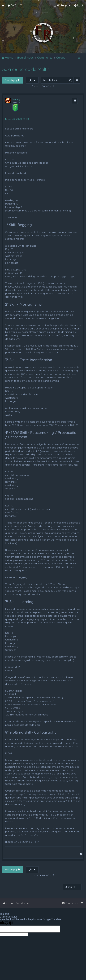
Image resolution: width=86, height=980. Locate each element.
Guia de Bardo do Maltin (26, 69)
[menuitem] (12, 5)
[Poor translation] (8, 923)
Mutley (16, 99)
